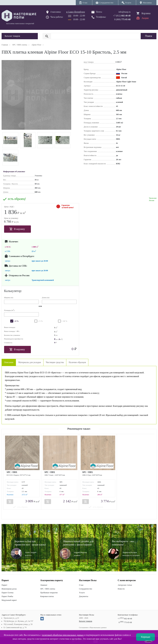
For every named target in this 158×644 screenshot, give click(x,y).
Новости (121, 589)
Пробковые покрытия (49, 593)
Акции (145, 18)
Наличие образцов (77, 362)
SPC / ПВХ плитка (48, 589)
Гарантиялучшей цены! (68, 206)
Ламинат (44, 585)
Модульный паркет (9, 600)
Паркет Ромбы (7, 596)
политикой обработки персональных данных (63, 635)
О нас (81, 585)
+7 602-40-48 (125, 619)
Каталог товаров (86, 621)
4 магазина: (56, 12)
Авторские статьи (125, 585)
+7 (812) (122, 16)
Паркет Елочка (7, 593)
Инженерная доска (9, 589)
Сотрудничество (86, 589)
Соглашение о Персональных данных (93, 627)
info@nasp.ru (124, 12)
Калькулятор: (13, 291)
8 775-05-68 (125, 622)
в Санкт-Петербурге (76, 12)
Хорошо (145, 637)
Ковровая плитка (47, 596)
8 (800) (122, 19)
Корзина (146, 13)
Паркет (4, 585)
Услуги (82, 593)
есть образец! (17, 199)
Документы (84, 596)
